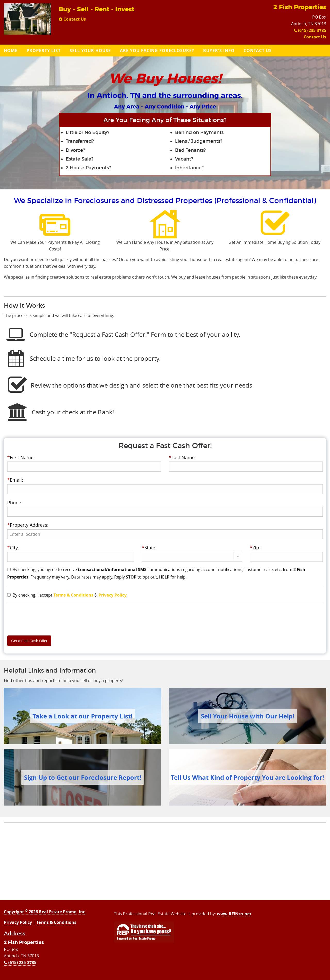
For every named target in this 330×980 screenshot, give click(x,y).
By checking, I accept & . (70, 595)
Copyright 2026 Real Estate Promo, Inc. (45, 912)
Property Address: (28, 525)
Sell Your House (90, 51)
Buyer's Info (219, 51)
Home (11, 51)
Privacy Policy (113, 595)
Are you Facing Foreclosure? (157, 51)
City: (13, 548)
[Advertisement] (165, 864)
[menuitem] (11, 51)
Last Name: (182, 457)
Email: (15, 480)
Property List (44, 51)
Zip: (255, 548)
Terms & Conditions (73, 595)
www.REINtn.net (234, 914)
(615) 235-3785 (310, 30)
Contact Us (72, 19)
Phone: (15, 502)
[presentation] (165, 534)
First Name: (21, 457)
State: (149, 548)
